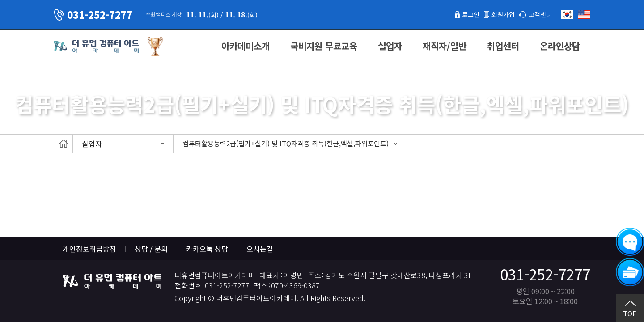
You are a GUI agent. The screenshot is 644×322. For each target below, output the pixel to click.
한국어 (567, 15)
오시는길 (260, 249)
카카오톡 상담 (207, 249)
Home (63, 144)
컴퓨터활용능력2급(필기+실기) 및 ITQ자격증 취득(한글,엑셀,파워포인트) (286, 143)
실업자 (390, 46)
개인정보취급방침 (89, 249)
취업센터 (503, 46)
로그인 (462, 14)
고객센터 (538, 14)
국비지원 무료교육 (324, 46)
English (584, 15)
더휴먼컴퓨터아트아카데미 (96, 47)
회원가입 (498, 14)
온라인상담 (560, 46)
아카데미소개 (246, 46)
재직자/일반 (445, 46)
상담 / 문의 (151, 249)
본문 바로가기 (0, 0)
